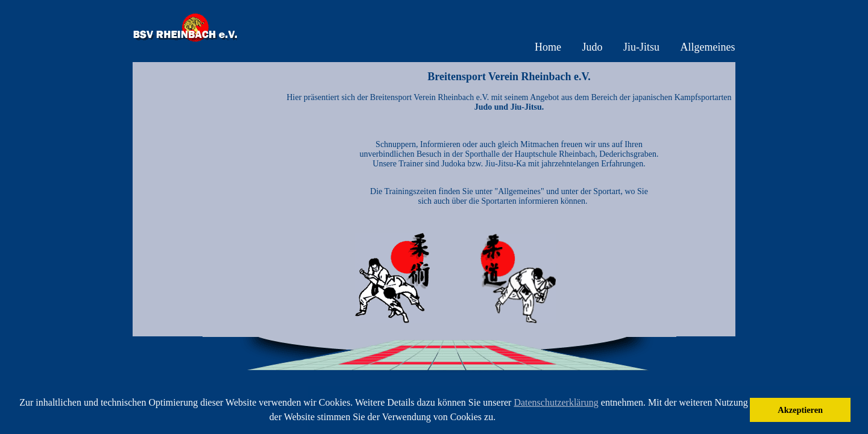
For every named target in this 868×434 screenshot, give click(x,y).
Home (548, 47)
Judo (592, 47)
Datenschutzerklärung (556, 402)
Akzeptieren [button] (800, 410)
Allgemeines (708, 47)
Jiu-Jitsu (641, 47)
